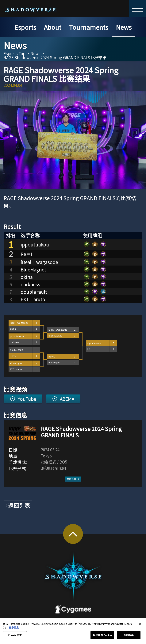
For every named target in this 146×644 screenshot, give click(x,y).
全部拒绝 (129, 637)
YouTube (27, 399)
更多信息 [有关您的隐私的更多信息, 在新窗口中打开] (14, 630)
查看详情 (71, 479)
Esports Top (15, 53)
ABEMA (67, 399)
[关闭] (140, 626)
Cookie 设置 (15, 637)
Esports (25, 27)
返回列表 (19, 505)
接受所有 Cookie (102, 637)
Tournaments (89, 27)
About (53, 27)
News (124, 27)
